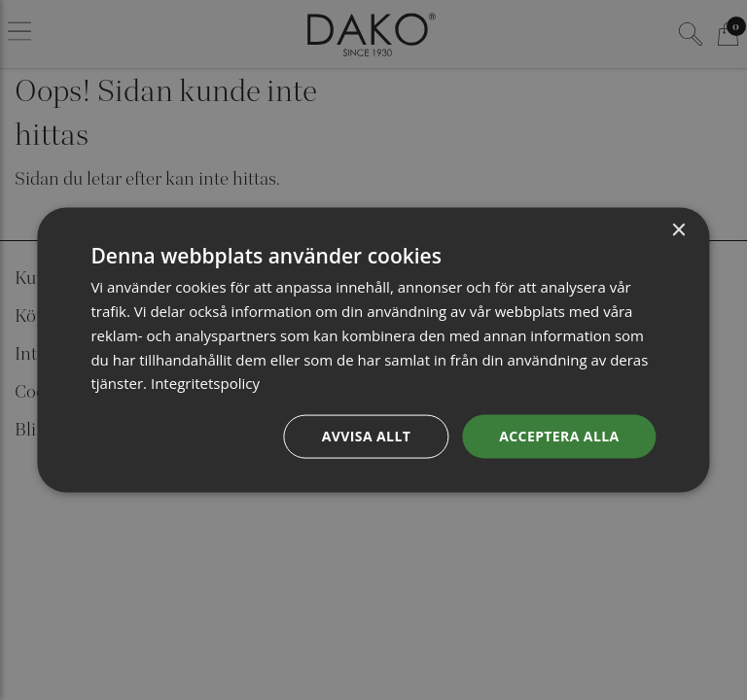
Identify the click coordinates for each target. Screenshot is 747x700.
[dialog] (373, 350)
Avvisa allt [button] (366, 436)
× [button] (678, 231)
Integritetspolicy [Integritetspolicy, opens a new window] (205, 383)
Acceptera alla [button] (559, 436)
